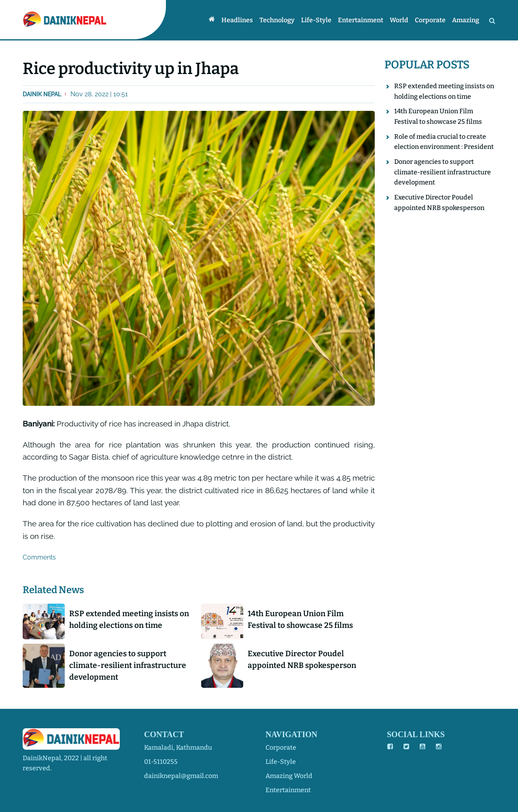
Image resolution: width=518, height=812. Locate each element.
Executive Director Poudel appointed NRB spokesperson (302, 659)
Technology (277, 20)
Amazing (466, 20)
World (399, 20)
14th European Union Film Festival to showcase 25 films (300, 619)
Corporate (430, 20)
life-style (281, 762)
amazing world (289, 776)
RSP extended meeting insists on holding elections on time (129, 619)
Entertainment (361, 20)
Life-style (316, 20)
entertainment (288, 790)
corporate (281, 747)
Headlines (237, 20)
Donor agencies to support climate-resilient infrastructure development (128, 665)
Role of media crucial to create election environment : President (444, 142)
